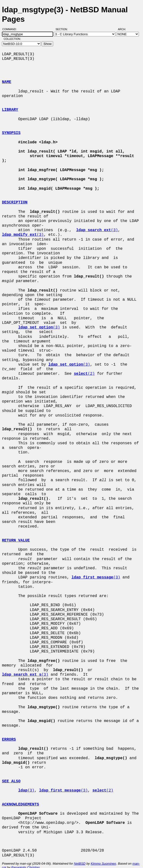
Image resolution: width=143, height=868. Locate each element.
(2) (84, 369)
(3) (97, 226)
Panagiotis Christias (26, 863)
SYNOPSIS (11, 133)
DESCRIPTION (15, 198)
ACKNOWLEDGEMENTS (21, 800)
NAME (7, 82)
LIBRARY (10, 110)
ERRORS (9, 735)
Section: (63, 29)
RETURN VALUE (16, 536)
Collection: (12, 39)
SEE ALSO (11, 777)
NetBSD (80, 859)
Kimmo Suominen (103, 859)
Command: (11, 29)
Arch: (124, 29)
